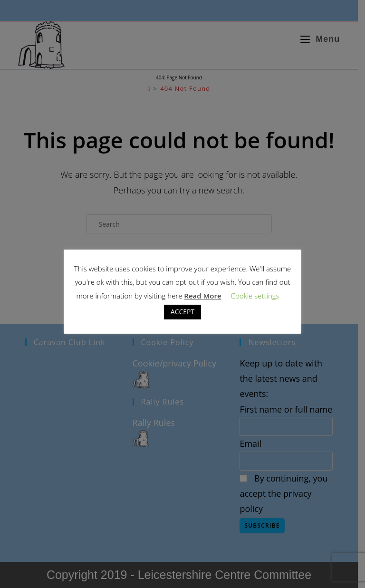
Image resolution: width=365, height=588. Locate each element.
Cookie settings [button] (255, 296)
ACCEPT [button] (182, 312)
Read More (202, 296)
